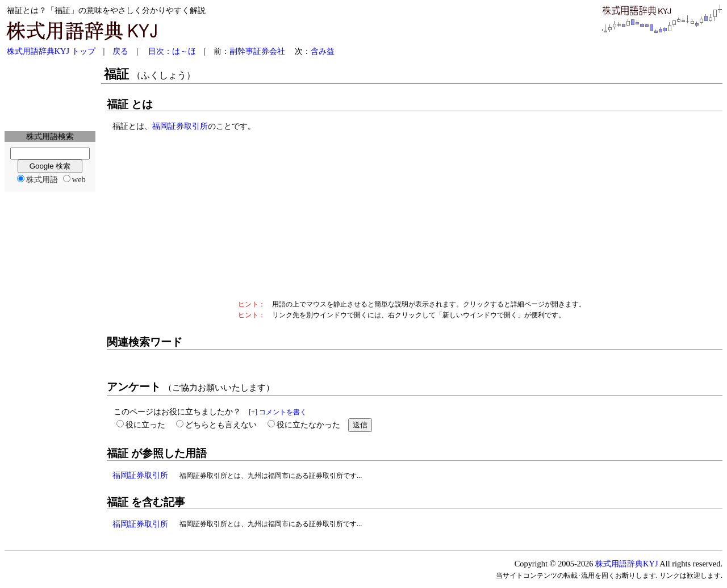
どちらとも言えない (221, 425)
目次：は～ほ (172, 51)
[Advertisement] (50, 94)
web (79, 179)
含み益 (323, 51)
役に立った (145, 425)
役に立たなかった (308, 425)
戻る (120, 51)
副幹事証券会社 (257, 51)
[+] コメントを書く (278, 412)
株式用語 (42, 179)
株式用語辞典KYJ (626, 564)
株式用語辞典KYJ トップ (51, 51)
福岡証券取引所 (180, 126)
